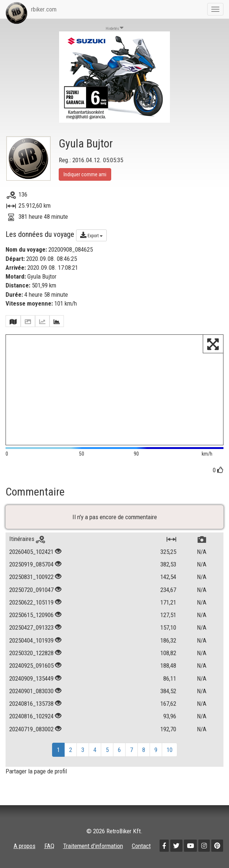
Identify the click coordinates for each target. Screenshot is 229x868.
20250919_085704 (31, 564)
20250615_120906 (31, 615)
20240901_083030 (31, 691)
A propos (25, 846)
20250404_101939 (31, 640)
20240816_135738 (31, 704)
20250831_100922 (31, 577)
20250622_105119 (31, 602)
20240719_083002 (31, 729)
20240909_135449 (31, 678)
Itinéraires (27, 539)
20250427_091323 (31, 627)
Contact (141, 846)
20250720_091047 (31, 590)
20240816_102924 (31, 716)
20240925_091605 (31, 666)
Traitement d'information (93, 846)
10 (170, 750)
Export (91, 235)
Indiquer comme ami (85, 174)
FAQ (49, 846)
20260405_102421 (31, 552)
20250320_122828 (31, 653)
